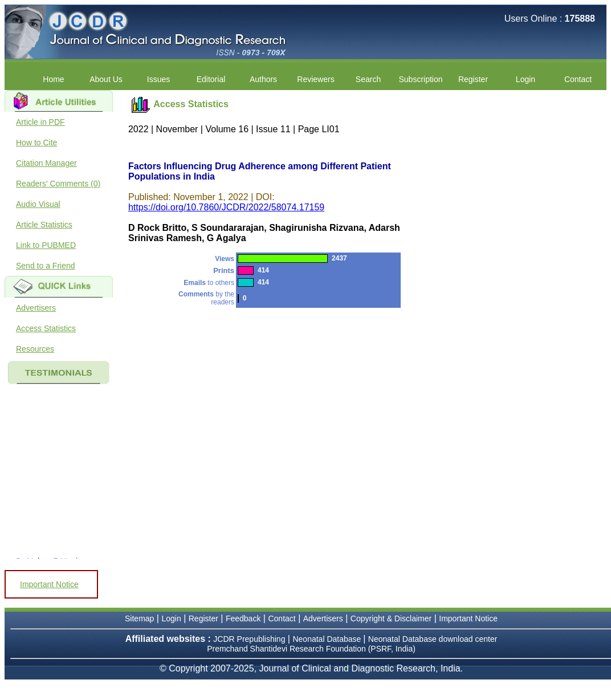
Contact (578, 79)
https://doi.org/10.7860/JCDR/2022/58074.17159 (226, 207)
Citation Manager (46, 163)
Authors (263, 79)
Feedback (243, 618)
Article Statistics (44, 225)
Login (526, 79)
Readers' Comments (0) (58, 184)
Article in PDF (40, 122)
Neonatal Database (328, 639)
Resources (35, 349)
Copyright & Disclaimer (391, 618)
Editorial (211, 79)
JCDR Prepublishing (249, 639)
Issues (158, 79)
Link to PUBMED (46, 245)
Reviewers (315, 79)
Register (473, 79)
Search (368, 79)
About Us (106, 79)
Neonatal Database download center (433, 639)
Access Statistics (46, 328)
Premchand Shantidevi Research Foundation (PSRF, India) (311, 649)
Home (53, 79)
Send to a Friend (46, 266)
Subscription (420, 79)
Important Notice (49, 584)
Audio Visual (38, 204)
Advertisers (36, 308)
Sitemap (139, 618)
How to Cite (36, 143)
